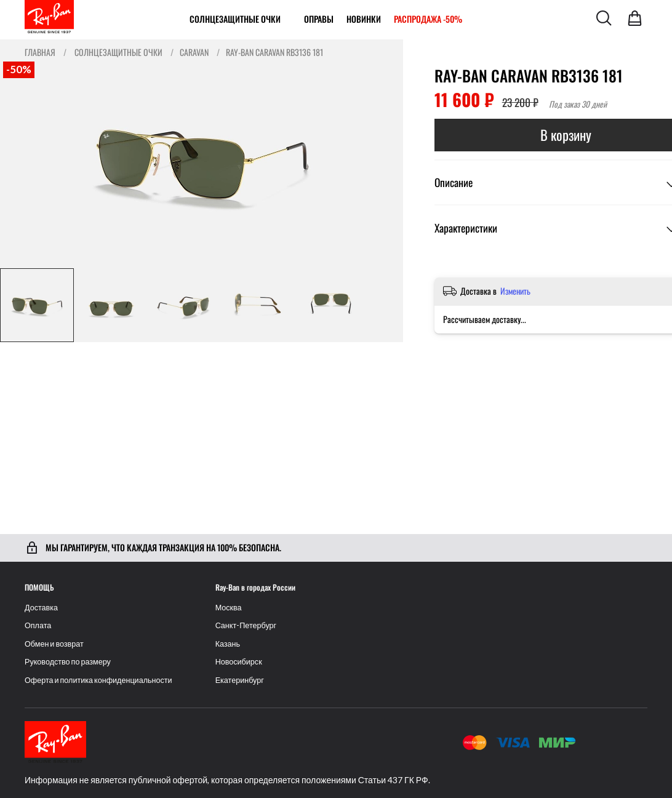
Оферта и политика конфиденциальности (98, 680)
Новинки (364, 19)
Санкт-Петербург (246, 625)
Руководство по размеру (68, 662)
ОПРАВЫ (319, 19)
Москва (229, 608)
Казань (228, 644)
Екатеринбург (240, 680)
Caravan (194, 52)
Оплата (38, 625)
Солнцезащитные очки (235, 19)
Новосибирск (239, 662)
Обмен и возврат (54, 644)
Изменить (515, 291)
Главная (40, 52)
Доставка (41, 608)
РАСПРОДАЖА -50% (428, 19)
